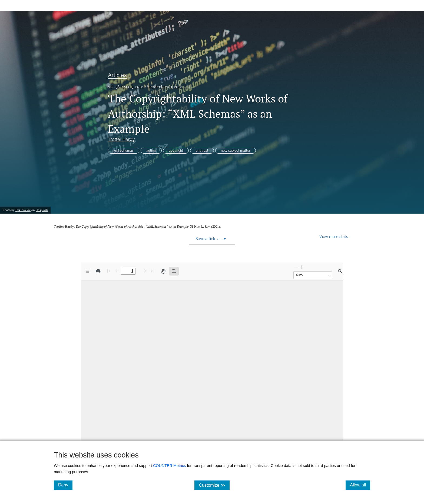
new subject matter (236, 151)
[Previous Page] (116, 271)
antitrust (202, 151)
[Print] (98, 271)
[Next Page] (145, 271)
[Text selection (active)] (174, 271)
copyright (176, 151)
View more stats (334, 236)
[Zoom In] (302, 267)
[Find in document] (340, 271)
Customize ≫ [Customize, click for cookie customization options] (214, 485)
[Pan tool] (163, 271)
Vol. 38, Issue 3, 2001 (126, 87)
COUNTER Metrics (170, 466)
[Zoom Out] (296, 267)
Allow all (360, 485)
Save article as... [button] (211, 239)
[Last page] (153, 271)
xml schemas (124, 151)
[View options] (88, 271)
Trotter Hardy (121, 139)
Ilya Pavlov (23, 210)
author (151, 151)
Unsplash (42, 210)
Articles (117, 75)
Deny (65, 485)
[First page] (109, 271)
